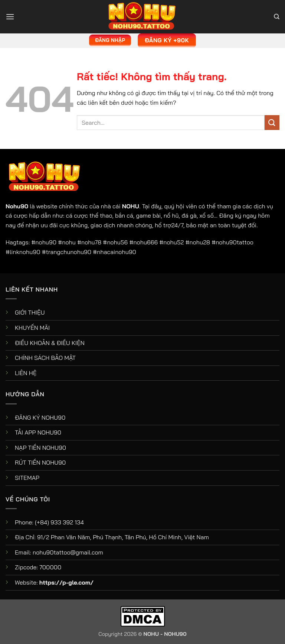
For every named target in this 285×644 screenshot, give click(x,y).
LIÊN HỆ (26, 373)
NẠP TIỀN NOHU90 (40, 448)
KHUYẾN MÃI (32, 328)
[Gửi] (272, 122)
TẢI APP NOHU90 (38, 432)
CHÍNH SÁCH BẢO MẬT (45, 358)
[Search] (277, 17)
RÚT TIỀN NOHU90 (40, 462)
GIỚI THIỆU (30, 312)
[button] (10, 17)
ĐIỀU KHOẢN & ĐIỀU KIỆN (50, 343)
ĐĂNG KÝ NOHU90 (40, 417)
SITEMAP (27, 478)
